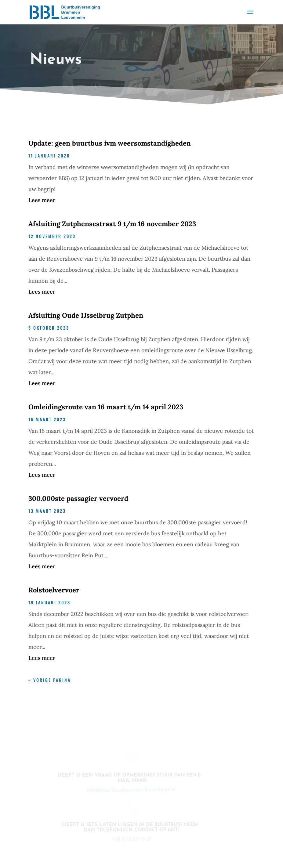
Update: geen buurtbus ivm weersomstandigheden (110, 143)
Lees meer (42, 200)
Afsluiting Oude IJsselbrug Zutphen (86, 315)
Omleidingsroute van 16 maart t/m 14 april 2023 (106, 407)
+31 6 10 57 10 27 (130, 839)
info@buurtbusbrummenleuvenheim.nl (130, 789)
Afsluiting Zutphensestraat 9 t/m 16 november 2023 (112, 224)
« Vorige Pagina (50, 680)
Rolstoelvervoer (54, 590)
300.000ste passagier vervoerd (78, 498)
